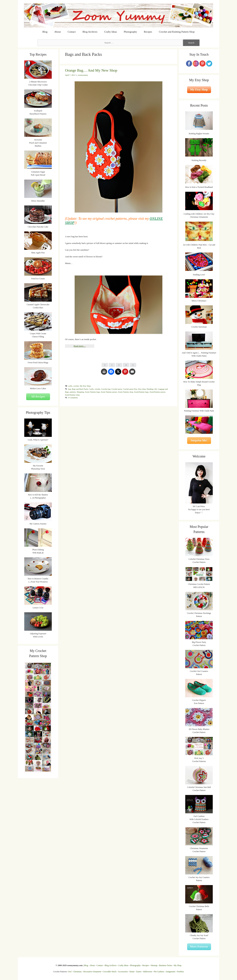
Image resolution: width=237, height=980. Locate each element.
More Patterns (199, 947)
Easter (139, 972)
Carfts (91, 389)
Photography (130, 32)
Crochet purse (117, 389)
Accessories (123, 972)
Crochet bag (106, 389)
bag (69, 389)
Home (132, 972)
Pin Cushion (159, 972)
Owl (70, 972)
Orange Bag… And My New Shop (91, 70)
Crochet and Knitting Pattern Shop (177, 32)
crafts (70, 386)
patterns (73, 392)
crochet (76, 386)
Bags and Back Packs (80, 389)
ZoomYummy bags (141, 392)
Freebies (180, 972)
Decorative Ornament (92, 972)
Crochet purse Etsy (130, 389)
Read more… (80, 346)
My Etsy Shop (85, 386)
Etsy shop (142, 389)
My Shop (177, 965)
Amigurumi (170, 972)
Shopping (80, 392)
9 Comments (73, 398)
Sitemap (154, 965)
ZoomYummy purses (157, 392)
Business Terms (166, 965)
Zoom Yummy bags (92, 392)
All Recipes (38, 397)
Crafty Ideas (111, 32)
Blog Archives (90, 32)
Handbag (150, 389)
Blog (45, 32)
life (156, 389)
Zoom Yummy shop (126, 392)
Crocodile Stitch (110, 972)
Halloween (148, 972)
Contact (72, 32)
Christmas (77, 972)
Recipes (148, 32)
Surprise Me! (199, 440)
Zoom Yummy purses (109, 392)
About (58, 32)
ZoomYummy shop (72, 395)
